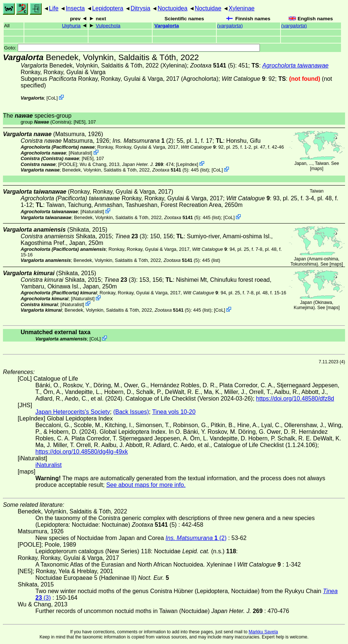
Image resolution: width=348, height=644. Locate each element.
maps (316, 169)
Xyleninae (241, 8)
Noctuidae (208, 8)
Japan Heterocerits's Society (73, 412)
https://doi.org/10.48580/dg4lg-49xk (82, 452)
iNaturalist (81, 153)
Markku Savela (263, 632)
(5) (213, 65)
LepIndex (187, 164)
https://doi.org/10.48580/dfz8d (295, 399)
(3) (131, 236)
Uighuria (71, 26)
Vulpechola (108, 26)
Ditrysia (140, 8)
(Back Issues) (131, 412)
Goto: (132, 48)
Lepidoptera (108, 8)
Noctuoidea (172, 8)
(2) (143, 141)
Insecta (75, 8)
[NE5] (80, 122)
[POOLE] (68, 164)
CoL (52, 98)
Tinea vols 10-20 (174, 412)
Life (54, 8)
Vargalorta (167, 26)
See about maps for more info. (146, 485)
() (230, 26)
